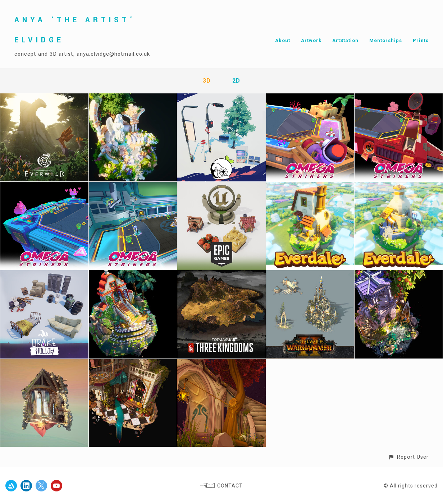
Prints (421, 40)
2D (236, 81)
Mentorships (386, 40)
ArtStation (345, 40)
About (283, 40)
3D (207, 81)
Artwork (311, 40)
